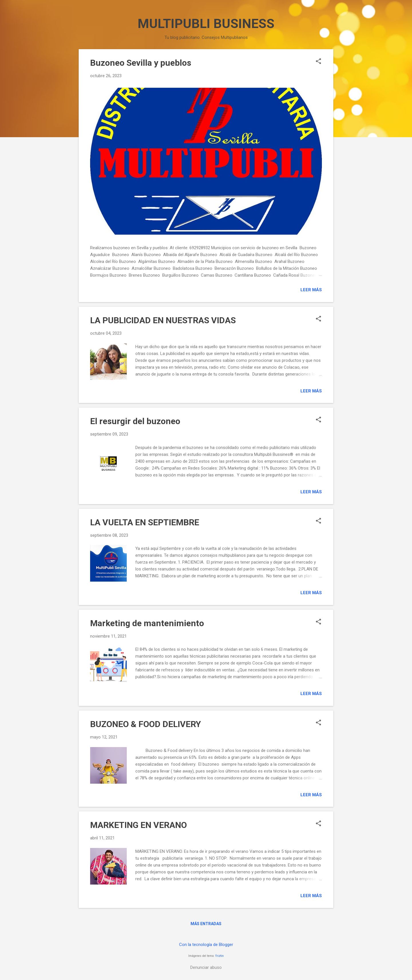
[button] (318, 62)
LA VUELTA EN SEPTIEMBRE (145, 522)
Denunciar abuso (206, 967)
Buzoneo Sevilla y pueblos (141, 63)
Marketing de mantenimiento (147, 623)
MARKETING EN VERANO (138, 825)
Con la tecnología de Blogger (206, 945)
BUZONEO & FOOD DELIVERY (145, 724)
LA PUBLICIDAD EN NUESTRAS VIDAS (163, 320)
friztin (220, 956)
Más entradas (206, 924)
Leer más (311, 290)
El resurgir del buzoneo (135, 421)
